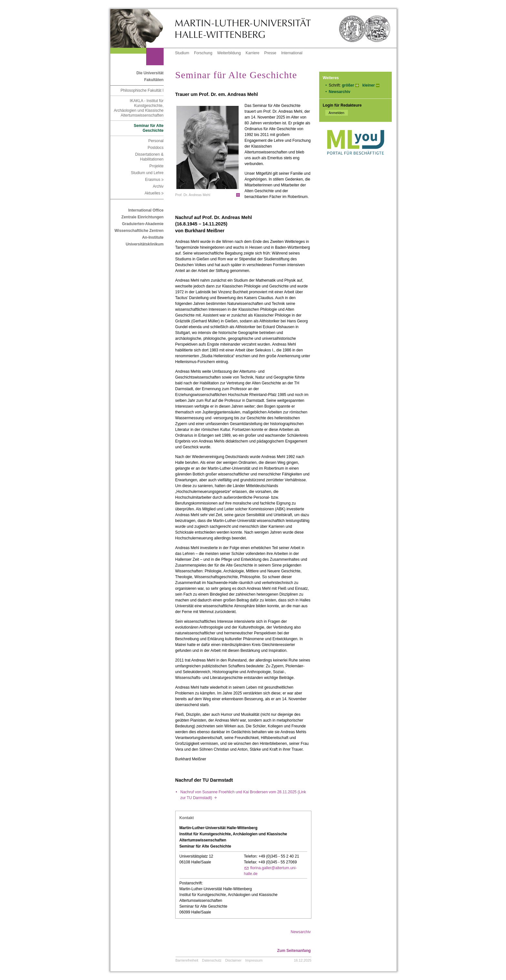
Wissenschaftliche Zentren (139, 231)
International (292, 53)
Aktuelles (154, 193)
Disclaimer (233, 960)
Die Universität (150, 73)
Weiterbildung (229, 53)
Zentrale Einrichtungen (142, 217)
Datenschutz (212, 960)
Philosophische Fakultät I (142, 90)
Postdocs (155, 148)
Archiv (158, 186)
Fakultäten (154, 80)
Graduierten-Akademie (143, 224)
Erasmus (154, 180)
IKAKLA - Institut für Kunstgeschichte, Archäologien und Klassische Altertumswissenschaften (139, 108)
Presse (270, 53)
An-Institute (153, 237)
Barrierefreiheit (187, 960)
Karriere (253, 53)
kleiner (369, 85)
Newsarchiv (340, 92)
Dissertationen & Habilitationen (149, 157)
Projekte (157, 166)
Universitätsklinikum (144, 244)
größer (348, 85)
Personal (156, 141)
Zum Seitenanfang (294, 951)
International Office (146, 210)
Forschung (203, 53)
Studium (182, 53)
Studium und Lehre (147, 173)
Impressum (254, 960)
